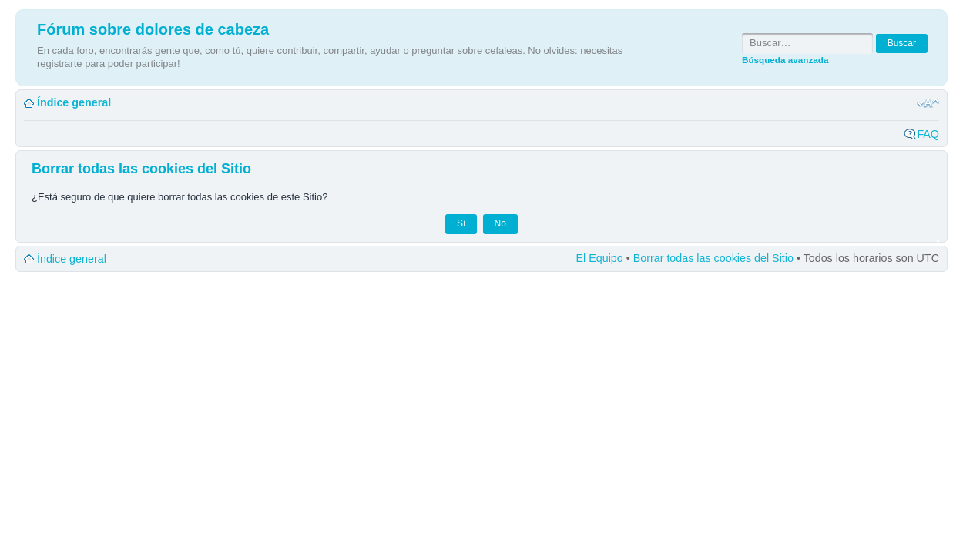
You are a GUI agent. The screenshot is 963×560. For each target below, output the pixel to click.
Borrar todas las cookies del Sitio (713, 258)
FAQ (928, 134)
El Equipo (600, 258)
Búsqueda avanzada (785, 60)
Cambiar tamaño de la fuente (928, 103)
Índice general (74, 102)
